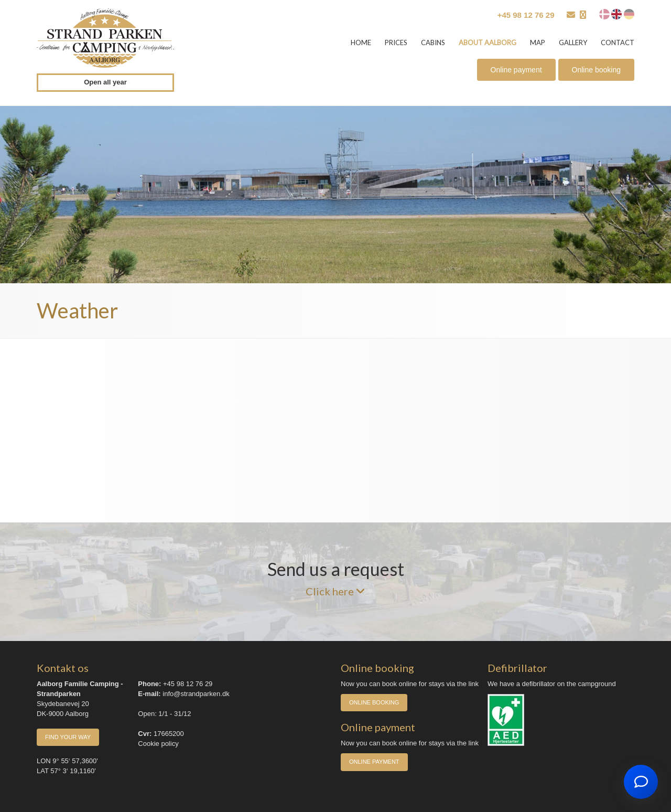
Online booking (596, 70)
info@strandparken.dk (196, 694)
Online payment (516, 70)
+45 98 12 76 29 (526, 15)
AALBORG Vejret (335, 431)
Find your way (68, 737)
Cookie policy (158, 744)
